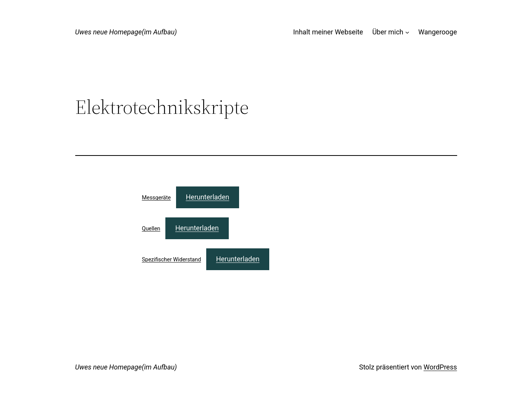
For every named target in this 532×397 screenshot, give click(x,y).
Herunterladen (208, 197)
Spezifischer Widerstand (172, 260)
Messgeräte (157, 198)
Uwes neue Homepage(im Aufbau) (126, 32)
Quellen (151, 229)
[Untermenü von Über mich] (407, 32)
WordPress (440, 367)
